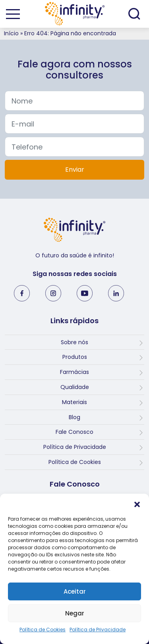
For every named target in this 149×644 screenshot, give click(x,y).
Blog (74, 417)
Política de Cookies (43, 630)
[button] (137, 504)
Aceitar (75, 591)
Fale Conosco (74, 432)
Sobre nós (74, 342)
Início (11, 33)
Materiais (74, 402)
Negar (75, 613)
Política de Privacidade (98, 630)
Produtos (75, 357)
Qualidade (75, 387)
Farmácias (74, 372)
